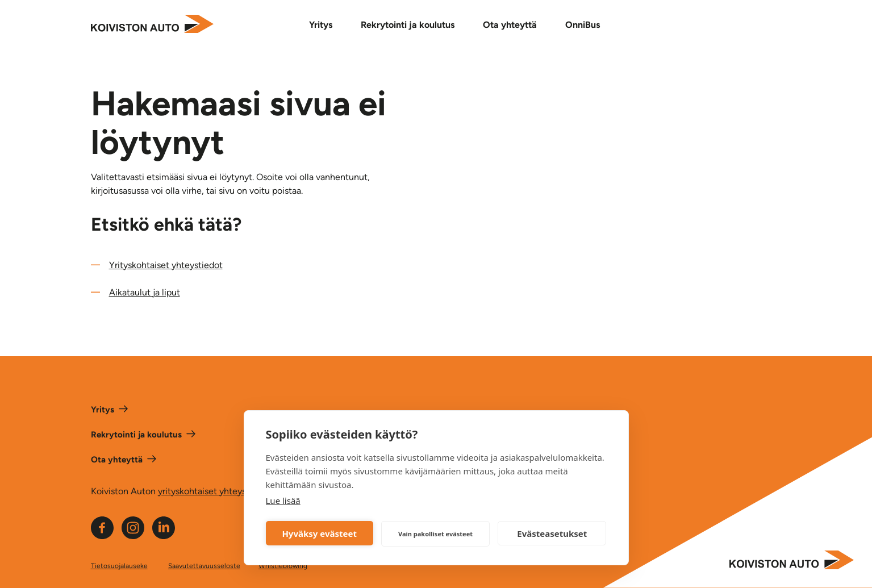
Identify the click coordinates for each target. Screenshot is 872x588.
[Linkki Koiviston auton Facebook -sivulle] (102, 536)
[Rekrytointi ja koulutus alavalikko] (413, 25)
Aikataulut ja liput (145, 292)
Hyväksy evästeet (319, 533)
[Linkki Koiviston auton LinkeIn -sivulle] (164, 536)
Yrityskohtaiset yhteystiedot (166, 265)
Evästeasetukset (552, 533)
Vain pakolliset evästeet (435, 534)
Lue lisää (283, 501)
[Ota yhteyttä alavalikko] (515, 25)
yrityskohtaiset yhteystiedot (214, 491)
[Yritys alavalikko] (326, 25)
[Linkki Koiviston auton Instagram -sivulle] (133, 536)
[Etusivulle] (152, 25)
